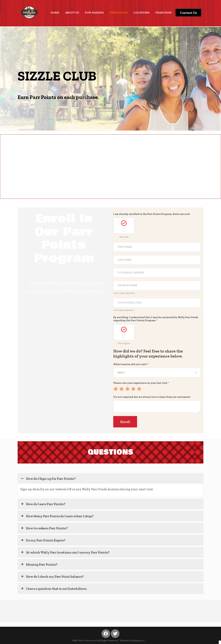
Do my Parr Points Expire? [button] (43, 540)
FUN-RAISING (94, 13)
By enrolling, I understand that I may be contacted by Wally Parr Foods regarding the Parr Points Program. (156, 319)
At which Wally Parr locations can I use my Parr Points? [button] (65, 552)
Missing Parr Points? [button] (39, 564)
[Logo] (29, 12)
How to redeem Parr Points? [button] (44, 528)
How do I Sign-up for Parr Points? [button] (48, 479)
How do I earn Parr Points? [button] (43, 504)
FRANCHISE (164, 13)
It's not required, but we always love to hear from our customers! (152, 397)
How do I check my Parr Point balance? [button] (52, 576)
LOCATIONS (141, 13)
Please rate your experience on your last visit (141, 383)
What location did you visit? (131, 364)
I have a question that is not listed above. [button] (54, 589)
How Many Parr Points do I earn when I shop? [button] (57, 516)
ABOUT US (72, 13)
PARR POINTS (119, 13)
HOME (55, 13)
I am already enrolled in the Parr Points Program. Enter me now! (152, 214)
